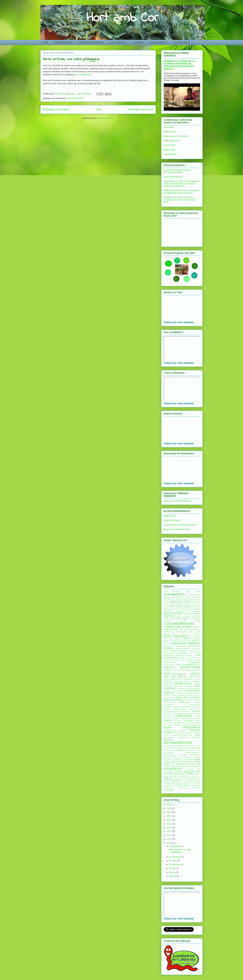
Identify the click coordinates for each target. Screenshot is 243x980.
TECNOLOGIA (179, 774)
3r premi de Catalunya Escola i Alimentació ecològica (177, 171)
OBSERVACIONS (184, 716)
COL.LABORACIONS (179, 624)
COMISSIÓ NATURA (63, 43)
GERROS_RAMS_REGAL (191, 670)
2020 (169, 820)
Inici (99, 109)
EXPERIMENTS (169, 653)
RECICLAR (168, 740)
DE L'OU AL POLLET (187, 634)
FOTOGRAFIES (194, 662)
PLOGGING (188, 720)
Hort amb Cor (122, 18)
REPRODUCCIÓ (194, 748)
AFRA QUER (193, 591)
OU (171, 718)
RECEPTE (183, 737)
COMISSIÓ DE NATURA (177, 627)
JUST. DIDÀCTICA (118, 43)
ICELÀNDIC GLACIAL (182, 681)
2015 (169, 839)
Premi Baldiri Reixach (173, 177)
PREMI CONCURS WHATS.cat (188, 725)
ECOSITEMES (183, 641)
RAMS (198, 735)
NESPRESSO (186, 707)
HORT (166, 677)
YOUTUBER (169, 790)
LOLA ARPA (179, 691)
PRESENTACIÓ (192, 727)
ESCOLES (168, 649)
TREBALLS (176, 781)
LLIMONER (182, 688)
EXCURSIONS (195, 651)
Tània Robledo (170, 154)
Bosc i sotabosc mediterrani (189, 616)
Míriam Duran (170, 150)
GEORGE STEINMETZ (172, 670)
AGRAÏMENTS (174, 594)
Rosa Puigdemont (172, 141)
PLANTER (168, 720)
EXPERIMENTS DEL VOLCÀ (188, 653)
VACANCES (190, 781)
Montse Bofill (169, 145)
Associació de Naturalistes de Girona (180, 525)
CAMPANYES (169, 618)
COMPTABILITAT (171, 629)
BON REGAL (188, 614)
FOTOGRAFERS (170, 662)
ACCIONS (176, 591)
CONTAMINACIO (194, 630)
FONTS (184, 660)
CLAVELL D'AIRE (190, 621)
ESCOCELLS (195, 646)
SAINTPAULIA (195, 755)
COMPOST (196, 627)
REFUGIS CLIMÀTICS (187, 746)
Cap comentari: (85, 94)
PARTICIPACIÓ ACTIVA (191, 718)
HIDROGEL (195, 674)
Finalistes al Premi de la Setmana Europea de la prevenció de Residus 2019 (180, 200)
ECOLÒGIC (196, 639)
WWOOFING (182, 788)
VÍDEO (187, 785)
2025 (169, 805)
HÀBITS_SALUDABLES (174, 674)
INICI (46, 43)
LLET (184, 686)
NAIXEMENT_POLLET (172, 707)
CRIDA (192, 632)
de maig (173, 876)
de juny (173, 872)
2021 (169, 816)
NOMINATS (185, 711)
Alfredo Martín (170, 132)
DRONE (187, 639)
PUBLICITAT (188, 733)
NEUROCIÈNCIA (180, 709)
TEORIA (190, 774)
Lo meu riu (168, 691)
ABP (165, 591)
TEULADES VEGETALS (191, 778)
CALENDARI (138, 43)
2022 (169, 812)
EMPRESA (194, 643)
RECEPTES (196, 737)
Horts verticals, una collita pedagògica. (71, 59)
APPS (172, 607)
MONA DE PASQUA (192, 700)
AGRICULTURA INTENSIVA (174, 598)
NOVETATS (168, 714)
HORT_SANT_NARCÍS (172, 679)
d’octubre (174, 861)
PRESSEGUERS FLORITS (175, 730)
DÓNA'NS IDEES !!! (158, 43)
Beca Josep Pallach (193, 609)
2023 (169, 808)
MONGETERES (169, 702)
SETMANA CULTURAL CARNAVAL (178, 757)
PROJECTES (178, 733)
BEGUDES (168, 611)
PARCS (177, 718)
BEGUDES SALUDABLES (188, 611)
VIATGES (179, 785)
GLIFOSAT (168, 672)
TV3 (183, 781)
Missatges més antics (141, 109)
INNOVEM (178, 684)
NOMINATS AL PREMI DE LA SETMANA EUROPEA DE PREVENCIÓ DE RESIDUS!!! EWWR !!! (179, 65)
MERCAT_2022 (169, 698)
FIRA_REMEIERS (171, 658)
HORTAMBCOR (187, 679)
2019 (169, 824)
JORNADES (168, 686)
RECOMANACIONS (178, 743)
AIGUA (189, 598)
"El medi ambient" (84, 74)
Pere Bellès (169, 127)
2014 (169, 843)
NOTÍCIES (196, 711)
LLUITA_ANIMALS (194, 688)
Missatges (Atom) (105, 118)
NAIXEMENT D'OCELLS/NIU (182, 704)
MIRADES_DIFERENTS (173, 700)
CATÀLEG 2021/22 (182, 43)
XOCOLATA (196, 788)
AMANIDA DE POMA (172, 600)
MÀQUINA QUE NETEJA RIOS (188, 693)
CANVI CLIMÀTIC (182, 618)
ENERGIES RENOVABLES (175, 646)
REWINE (183, 755)
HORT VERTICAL (178, 677)
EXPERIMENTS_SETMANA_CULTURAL (178, 655)
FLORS (176, 660)
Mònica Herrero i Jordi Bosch (176, 136)
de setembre (175, 865)
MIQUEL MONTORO (192, 697)
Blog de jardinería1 (172, 520)
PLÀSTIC (178, 721)
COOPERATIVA (169, 632)
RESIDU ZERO (170, 750)
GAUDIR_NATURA (190, 667)
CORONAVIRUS (182, 632)
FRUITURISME (169, 665)
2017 (169, 831)
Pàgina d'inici (170, 516)
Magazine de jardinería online (177, 529)
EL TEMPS (193, 641)
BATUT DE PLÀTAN (178, 609)
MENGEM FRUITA (193, 695)
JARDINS (197, 684)
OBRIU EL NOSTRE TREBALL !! (178, 501)
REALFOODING (170, 737)
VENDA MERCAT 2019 (185, 783)
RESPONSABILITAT (193, 753)
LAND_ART (177, 686)
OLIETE (197, 716)
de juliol (173, 868)
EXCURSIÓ (183, 651)
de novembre (175, 857)
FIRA (198, 655)
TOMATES (168, 781)
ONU (165, 718)
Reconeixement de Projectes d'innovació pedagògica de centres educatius (182, 192)
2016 (169, 835)
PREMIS (168, 728)
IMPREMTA (196, 681)
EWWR (174, 651)
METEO (179, 697)
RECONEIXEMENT (171, 746)
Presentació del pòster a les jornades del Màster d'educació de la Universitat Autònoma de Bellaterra (182, 184)
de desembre (175, 846)
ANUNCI (167, 602)
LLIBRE (189, 686)
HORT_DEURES (194, 677)
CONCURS (183, 630)
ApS (177, 607)
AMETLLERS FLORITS (191, 600)
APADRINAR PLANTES (180, 602)
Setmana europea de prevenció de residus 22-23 (182, 766)
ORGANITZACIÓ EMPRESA (91, 43)
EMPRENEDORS (179, 644)
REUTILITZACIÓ (170, 755)
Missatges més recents (56, 109)
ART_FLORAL (185, 607)
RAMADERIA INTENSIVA (182, 735)
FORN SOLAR (194, 660)
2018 (169, 828)
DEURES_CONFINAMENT (176, 636)
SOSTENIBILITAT (76, 98)
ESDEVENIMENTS (183, 649)
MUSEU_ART (185, 702)
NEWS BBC (194, 709)
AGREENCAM (195, 595)
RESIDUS (181, 750)
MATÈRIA (181, 695)
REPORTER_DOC (181, 748)
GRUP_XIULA (195, 672)
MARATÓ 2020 (170, 695)
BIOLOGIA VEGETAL (173, 614)
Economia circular (170, 641)
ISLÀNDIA (188, 684)
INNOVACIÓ (168, 684)
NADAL (197, 702)
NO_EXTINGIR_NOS (171, 711)
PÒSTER (181, 723)
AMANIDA (196, 598)
